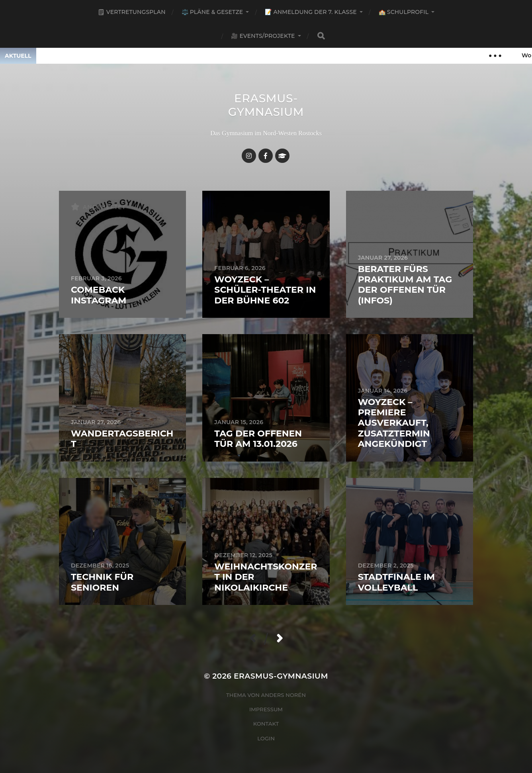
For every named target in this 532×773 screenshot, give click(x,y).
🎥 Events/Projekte (263, 36)
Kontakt (266, 724)
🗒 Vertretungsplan (132, 12)
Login (266, 738)
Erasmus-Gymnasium (266, 105)
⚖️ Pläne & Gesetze (212, 12)
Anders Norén (284, 695)
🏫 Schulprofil (404, 12)
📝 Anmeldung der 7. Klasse (311, 12)
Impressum (266, 709)
